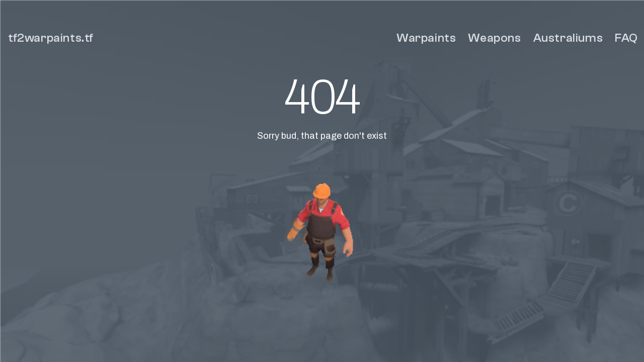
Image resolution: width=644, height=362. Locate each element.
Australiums (568, 38)
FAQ (626, 38)
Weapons (494, 38)
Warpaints (426, 38)
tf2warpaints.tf (51, 38)
